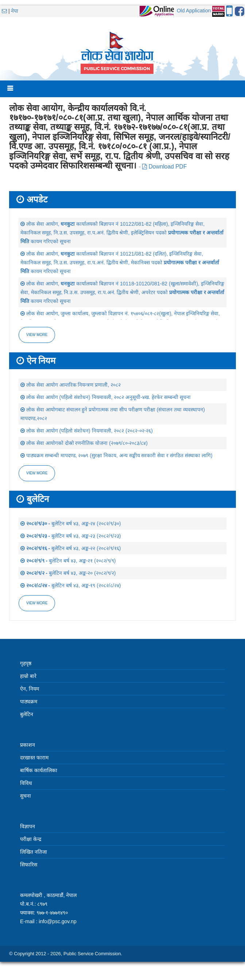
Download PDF (164, 167)
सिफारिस (29, 865)
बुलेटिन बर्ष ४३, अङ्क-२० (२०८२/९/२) (68, 573)
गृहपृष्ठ (26, 663)
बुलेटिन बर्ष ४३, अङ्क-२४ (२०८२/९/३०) (71, 523)
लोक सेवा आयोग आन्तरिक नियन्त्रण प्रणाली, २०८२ (71, 385)
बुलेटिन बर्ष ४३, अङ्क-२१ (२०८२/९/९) (68, 561)
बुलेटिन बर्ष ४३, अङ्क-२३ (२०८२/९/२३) (71, 536)
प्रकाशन (28, 745)
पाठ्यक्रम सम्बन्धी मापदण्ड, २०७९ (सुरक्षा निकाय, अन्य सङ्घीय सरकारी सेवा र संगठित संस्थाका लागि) (116, 455)
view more (37, 473)
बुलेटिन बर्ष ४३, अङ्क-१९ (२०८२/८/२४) (71, 585)
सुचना (26, 796)
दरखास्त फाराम (34, 758)
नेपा (15, 11)
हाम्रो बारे (28, 676)
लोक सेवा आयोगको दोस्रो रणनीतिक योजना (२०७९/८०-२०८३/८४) (84, 443)
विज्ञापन (28, 826)
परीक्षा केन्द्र (31, 839)
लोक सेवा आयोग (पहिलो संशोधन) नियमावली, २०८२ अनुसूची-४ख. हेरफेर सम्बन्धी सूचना (106, 397)
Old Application (194, 11)
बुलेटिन (27, 714)
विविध (26, 783)
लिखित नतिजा (34, 852)
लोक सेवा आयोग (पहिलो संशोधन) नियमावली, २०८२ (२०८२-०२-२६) (87, 431)
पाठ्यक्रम (29, 702)
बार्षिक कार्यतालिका (39, 770)
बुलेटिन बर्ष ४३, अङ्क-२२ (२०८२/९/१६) (71, 548)
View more (37, 335)
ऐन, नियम (30, 689)
